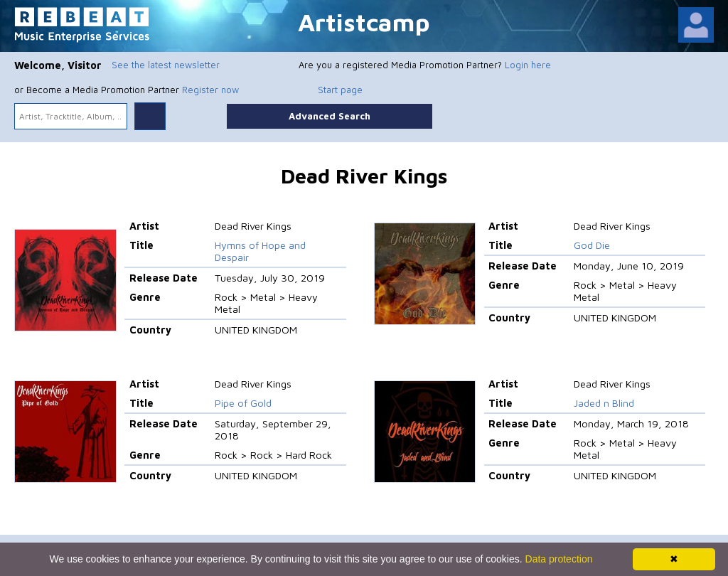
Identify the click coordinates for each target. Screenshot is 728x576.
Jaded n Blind (604, 403)
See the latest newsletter (166, 65)
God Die (592, 245)
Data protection (559, 559)
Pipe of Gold (243, 403)
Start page (340, 90)
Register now (210, 90)
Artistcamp (364, 22)
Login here (528, 65)
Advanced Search (330, 116)
